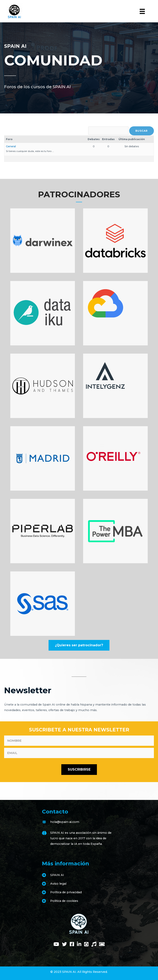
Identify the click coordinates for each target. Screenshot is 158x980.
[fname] (79, 741)
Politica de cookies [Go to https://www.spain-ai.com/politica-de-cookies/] (64, 901)
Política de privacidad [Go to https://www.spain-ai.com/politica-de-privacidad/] (66, 892)
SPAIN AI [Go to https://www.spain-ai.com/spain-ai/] (57, 875)
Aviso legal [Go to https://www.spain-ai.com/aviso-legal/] (58, 884)
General (11, 146)
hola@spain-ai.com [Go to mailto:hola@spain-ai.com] (65, 822)
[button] (79, 645)
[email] (79, 753)
